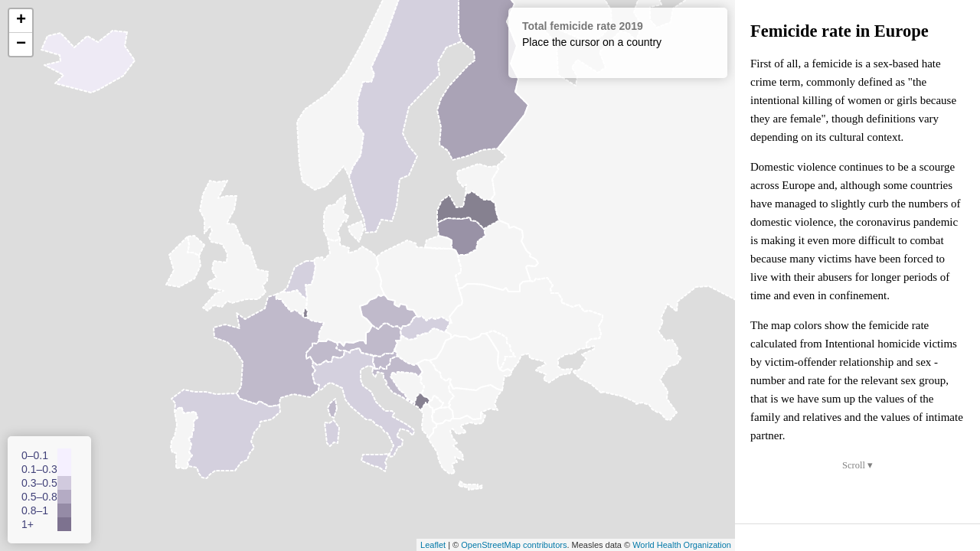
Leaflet (433, 545)
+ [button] (21, 21)
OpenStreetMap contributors (514, 545)
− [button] (21, 44)
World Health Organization (682, 545)
